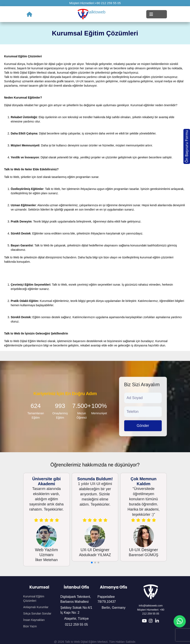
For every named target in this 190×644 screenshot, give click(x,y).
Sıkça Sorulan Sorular (37, 613)
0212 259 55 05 (76, 625)
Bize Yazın (30, 626)
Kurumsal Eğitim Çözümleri (34, 599)
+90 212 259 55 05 (108, 3)
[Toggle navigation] (157, 14)
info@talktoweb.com (151, 606)
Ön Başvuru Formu (187, 146)
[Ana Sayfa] (29, 14)
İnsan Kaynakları (34, 620)
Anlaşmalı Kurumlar (36, 607)
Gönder (143, 426)
